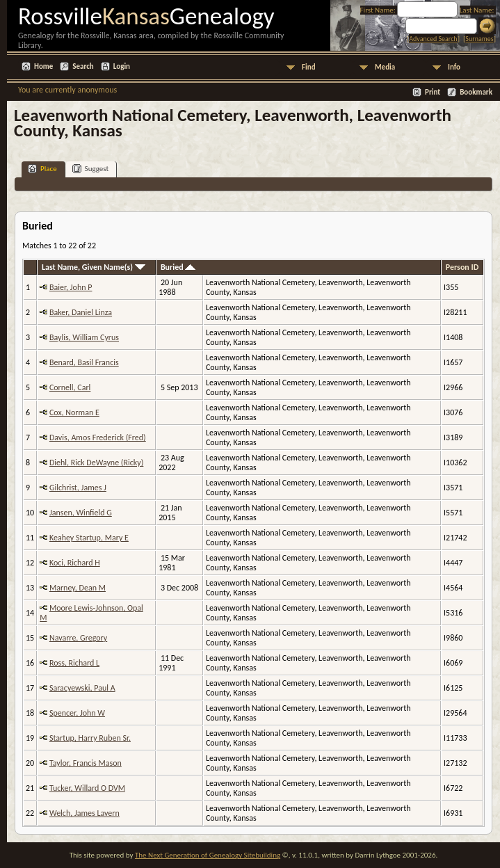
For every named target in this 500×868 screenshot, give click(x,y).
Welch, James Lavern (84, 813)
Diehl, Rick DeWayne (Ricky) (96, 463)
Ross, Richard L (74, 663)
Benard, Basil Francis (84, 362)
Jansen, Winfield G (81, 513)
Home (43, 66)
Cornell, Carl (70, 387)
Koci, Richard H (75, 563)
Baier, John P (71, 287)
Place (42, 169)
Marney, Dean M (78, 588)
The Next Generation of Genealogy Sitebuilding (208, 855)
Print (433, 92)
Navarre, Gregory (78, 638)
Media (385, 67)
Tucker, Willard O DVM (87, 788)
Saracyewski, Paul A (82, 688)
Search (83, 66)
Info (454, 67)
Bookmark (476, 92)
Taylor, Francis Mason (86, 763)
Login (122, 66)
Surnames (479, 39)
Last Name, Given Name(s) (94, 267)
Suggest (91, 169)
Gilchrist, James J (78, 488)
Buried (178, 267)
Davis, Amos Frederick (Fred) (98, 437)
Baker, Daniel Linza (81, 312)
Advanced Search (433, 39)
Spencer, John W (77, 713)
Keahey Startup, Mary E (89, 538)
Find (309, 67)
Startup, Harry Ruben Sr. (90, 738)
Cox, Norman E (74, 412)
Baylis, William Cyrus (84, 337)
